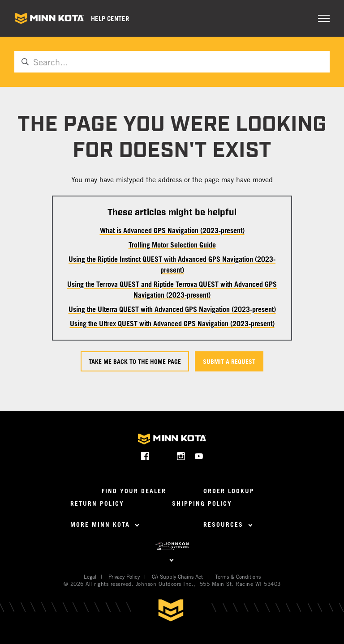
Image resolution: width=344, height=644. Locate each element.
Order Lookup (229, 491)
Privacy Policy (124, 576)
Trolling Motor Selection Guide (172, 245)
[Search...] (172, 62)
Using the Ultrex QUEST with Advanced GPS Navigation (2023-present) (172, 324)
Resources (228, 524)
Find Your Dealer (134, 491)
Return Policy (97, 503)
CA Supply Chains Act (177, 576)
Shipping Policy (202, 503)
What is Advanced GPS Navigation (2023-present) (172, 230)
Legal (90, 576)
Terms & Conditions (238, 576)
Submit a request (229, 361)
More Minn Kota (105, 524)
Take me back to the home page (135, 361)
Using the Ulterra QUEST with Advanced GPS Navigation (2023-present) (172, 309)
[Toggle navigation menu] (324, 18)
